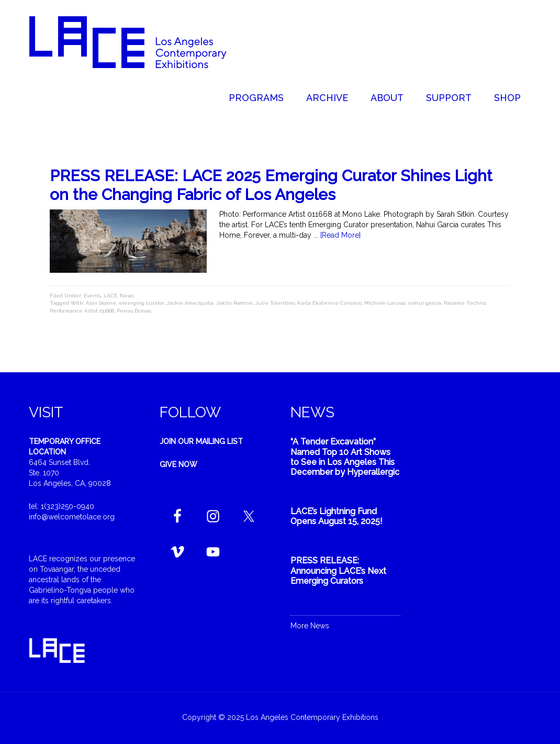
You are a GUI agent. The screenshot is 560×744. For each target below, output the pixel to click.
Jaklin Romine (234, 303)
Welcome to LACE (139, 42)
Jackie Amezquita (190, 303)
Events (92, 296)
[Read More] (340, 235)
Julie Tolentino (275, 303)
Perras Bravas (134, 311)
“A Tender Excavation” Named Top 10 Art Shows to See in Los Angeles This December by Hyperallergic (345, 457)
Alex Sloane (101, 303)
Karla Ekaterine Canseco (329, 303)
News (127, 296)
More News (310, 626)
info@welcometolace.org (72, 517)
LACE (110, 296)
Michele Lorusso (385, 303)
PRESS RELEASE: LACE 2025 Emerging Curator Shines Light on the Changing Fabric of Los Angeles (271, 185)
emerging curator (141, 303)
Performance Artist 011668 (82, 311)
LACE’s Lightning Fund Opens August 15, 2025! (337, 516)
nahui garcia (425, 303)
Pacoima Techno (465, 303)
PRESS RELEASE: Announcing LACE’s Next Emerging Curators (338, 570)
